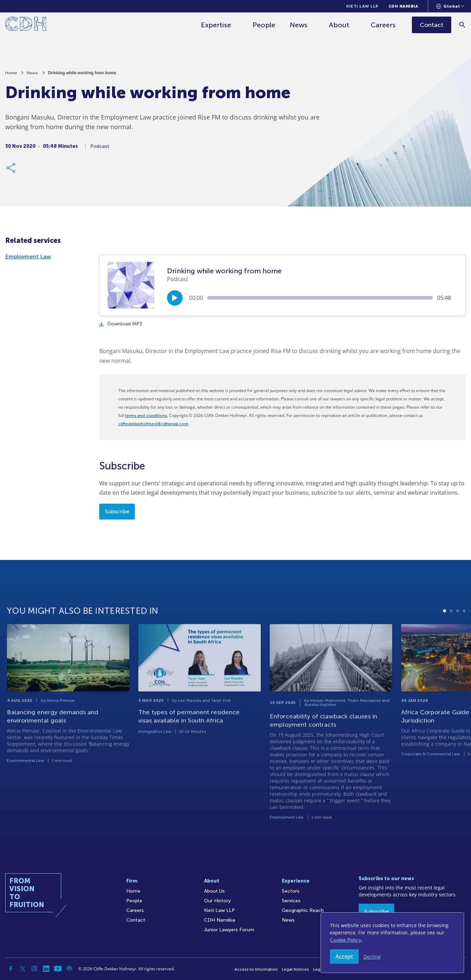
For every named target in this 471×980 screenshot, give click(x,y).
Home (11, 74)
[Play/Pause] (175, 298)
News (299, 25)
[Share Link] (11, 169)
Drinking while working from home (82, 74)
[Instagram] (34, 969)
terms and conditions (146, 416)
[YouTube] (58, 969)
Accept (344, 957)
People (264, 25)
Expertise (216, 25)
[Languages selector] (450, 6)
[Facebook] (11, 969)
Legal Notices (295, 969)
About (339, 25)
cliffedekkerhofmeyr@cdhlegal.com (153, 424)
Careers (383, 25)
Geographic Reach (303, 910)
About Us (214, 891)
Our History (217, 901)
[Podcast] (70, 969)
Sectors (291, 891)
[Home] (26, 25)
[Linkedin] (46, 969)
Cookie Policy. (346, 940)
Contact (136, 920)
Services (291, 901)
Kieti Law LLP (362, 6)
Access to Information (256, 969)
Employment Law (28, 256)
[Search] (463, 25)
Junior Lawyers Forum (229, 930)
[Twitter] (22, 969)
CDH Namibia (403, 6)
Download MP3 (121, 324)
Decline (372, 957)
